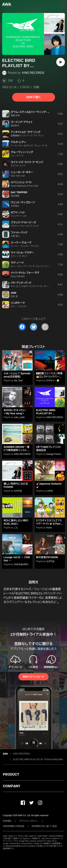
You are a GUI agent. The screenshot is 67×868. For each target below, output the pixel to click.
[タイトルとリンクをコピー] (45, 327)
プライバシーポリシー (29, 821)
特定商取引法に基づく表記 (44, 826)
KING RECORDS (33, 73)
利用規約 (7, 821)
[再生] (61, 62)
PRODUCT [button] (11, 774)
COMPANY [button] (12, 786)
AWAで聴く (33, 97)
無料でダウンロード (33, 677)
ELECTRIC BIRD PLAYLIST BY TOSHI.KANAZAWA (38, 759)
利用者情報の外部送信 (14, 826)
